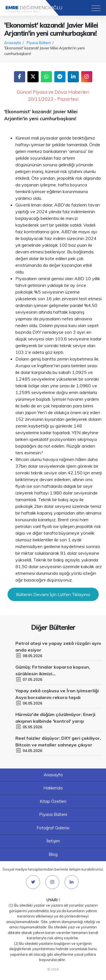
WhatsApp (46, 77)
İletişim (53, 841)
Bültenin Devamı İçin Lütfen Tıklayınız (53, 594)
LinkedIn (73, 77)
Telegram (60, 77)
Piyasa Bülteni (53, 814)
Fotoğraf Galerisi (53, 828)
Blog (53, 854)
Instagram (87, 77)
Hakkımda (53, 788)
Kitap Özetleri (53, 801)
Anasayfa (53, 775)
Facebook (19, 77)
